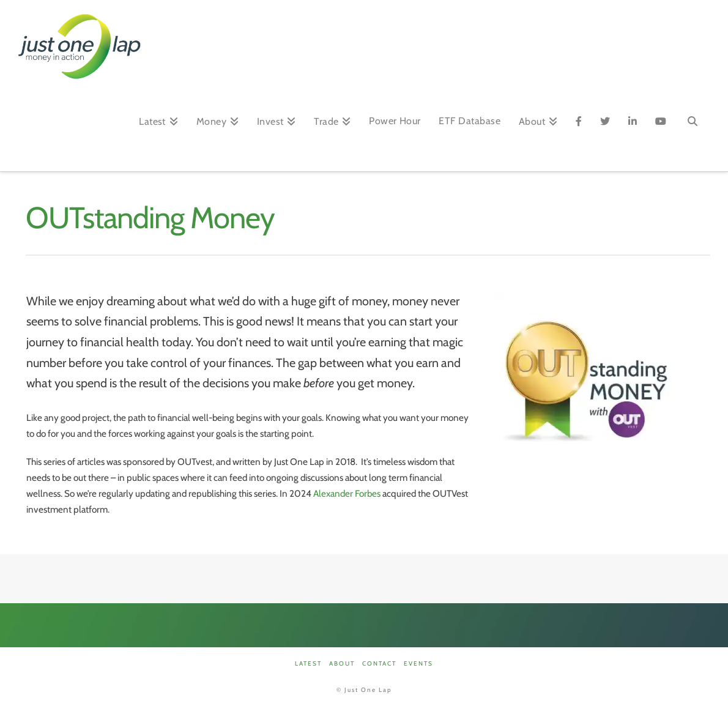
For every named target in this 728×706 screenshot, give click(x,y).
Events (418, 663)
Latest (308, 663)
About (342, 663)
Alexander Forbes (347, 493)
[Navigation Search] (693, 125)
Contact (379, 663)
